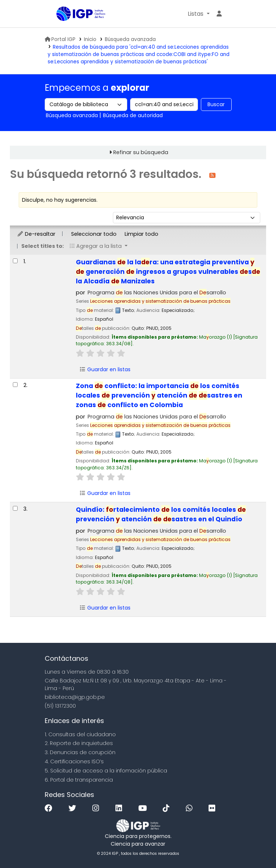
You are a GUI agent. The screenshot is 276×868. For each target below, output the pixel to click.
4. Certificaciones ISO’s (74, 761)
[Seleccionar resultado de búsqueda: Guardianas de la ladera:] (15, 261)
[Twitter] (74, 809)
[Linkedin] (121, 809)
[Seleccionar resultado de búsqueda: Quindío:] (15, 508)
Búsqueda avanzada (130, 39)
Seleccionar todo (94, 234)
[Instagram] (97, 809)
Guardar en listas (105, 369)
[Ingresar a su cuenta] (219, 14)
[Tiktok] (168, 809)
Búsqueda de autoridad (133, 115)
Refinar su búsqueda (141, 152)
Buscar (216, 104)
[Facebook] (50, 809)
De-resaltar (36, 234)
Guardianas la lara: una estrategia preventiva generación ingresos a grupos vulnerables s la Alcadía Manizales (168, 272)
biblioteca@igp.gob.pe (75, 697)
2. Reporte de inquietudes (79, 743)
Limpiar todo (141, 234)
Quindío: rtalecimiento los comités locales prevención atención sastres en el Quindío (161, 514)
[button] (198, 14)
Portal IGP (60, 39)
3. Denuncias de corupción (80, 752)
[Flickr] (214, 809)
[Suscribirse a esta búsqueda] (212, 175)
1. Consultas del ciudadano (80, 734)
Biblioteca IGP (75, 29)
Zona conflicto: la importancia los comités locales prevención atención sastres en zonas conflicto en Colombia (159, 395)
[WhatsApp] (191, 809)
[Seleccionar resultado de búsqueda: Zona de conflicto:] (15, 385)
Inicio (90, 39)
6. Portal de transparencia (79, 780)
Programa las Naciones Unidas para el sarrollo (157, 293)
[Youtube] (144, 809)
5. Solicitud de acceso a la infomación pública (106, 771)
